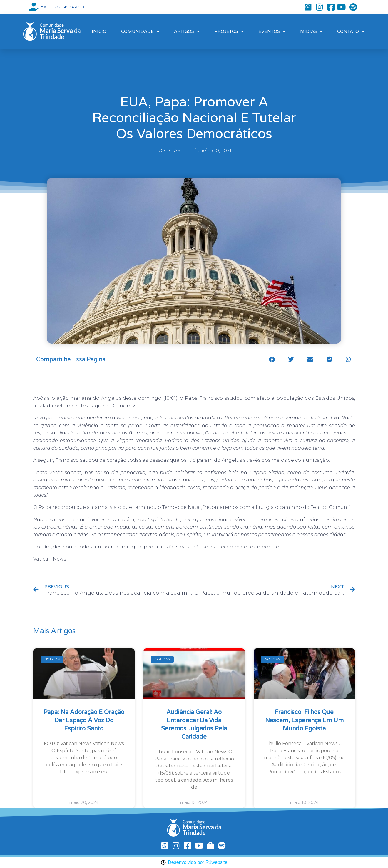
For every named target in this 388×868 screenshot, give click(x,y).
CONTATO (351, 32)
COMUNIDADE (140, 32)
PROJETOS (229, 32)
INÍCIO (99, 31)
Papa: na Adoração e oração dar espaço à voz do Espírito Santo (84, 720)
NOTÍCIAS (169, 151)
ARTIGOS (187, 32)
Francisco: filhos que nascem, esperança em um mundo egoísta (304, 720)
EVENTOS (272, 32)
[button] (272, 359)
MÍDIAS (311, 32)
